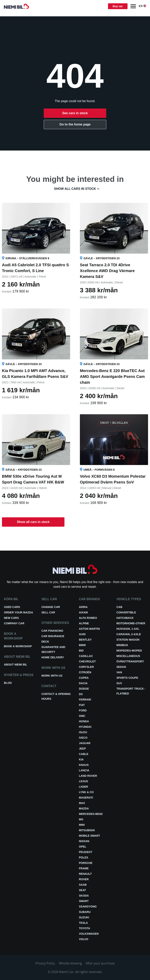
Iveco (83, 738)
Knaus (84, 765)
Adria (83, 607)
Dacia (83, 683)
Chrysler (86, 667)
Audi (82, 634)
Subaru (85, 912)
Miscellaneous (128, 656)
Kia (81, 759)
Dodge (84, 689)
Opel (83, 847)
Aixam (83, 612)
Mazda (84, 808)
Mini (82, 825)
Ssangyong (88, 906)
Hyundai (85, 727)
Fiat (82, 705)
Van (119, 672)
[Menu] (133, 6)
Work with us (52, 676)
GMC (82, 716)
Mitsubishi (87, 830)
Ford (83, 710)
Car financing (52, 631)
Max (82, 803)
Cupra (84, 678)
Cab (119, 607)
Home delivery (53, 657)
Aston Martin (89, 629)
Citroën (85, 672)
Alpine (84, 623)
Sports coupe (127, 678)
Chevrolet (87, 661)
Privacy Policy (45, 963)
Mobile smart (89, 836)
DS (81, 694)
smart (84, 901)
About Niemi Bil (16, 665)
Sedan (121, 667)
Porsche (86, 863)
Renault (85, 874)
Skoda (84, 896)
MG (81, 819)
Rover (84, 879)
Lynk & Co (86, 792)
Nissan (84, 841)
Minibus (122, 645)
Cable (84, 754)
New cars (11, 618)
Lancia (84, 770)
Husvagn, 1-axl (128, 629)
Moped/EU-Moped (129, 651)
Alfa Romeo (88, 618)
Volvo (84, 939)
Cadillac (86, 656)
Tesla (83, 923)
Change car (51, 607)
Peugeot (86, 852)
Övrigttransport (130, 661)
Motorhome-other (131, 623)
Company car (14, 623)
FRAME (84, 868)
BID (81, 651)
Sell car (48, 612)
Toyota (84, 928)
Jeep (82, 749)
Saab (83, 885)
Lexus (83, 781)
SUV (119, 683)
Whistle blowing (70, 963)
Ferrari (85, 700)
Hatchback (125, 618)
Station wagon (128, 640)
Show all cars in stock (75, 189)
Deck (45, 642)
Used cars (12, 607)
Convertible (126, 612)
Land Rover (88, 776)
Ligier (83, 787)
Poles (83, 857)
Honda (84, 721)
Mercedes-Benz (91, 814)
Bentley (85, 640)
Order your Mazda (18, 612)
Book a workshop (18, 646)
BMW (82, 645)
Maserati (86, 798)
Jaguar (85, 743)
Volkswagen (89, 934)
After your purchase (100, 963)
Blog (8, 683)
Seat (82, 890)
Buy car (118, 6)
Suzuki (84, 917)
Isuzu (83, 732)
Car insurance (53, 636)
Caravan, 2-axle (129, 634)
